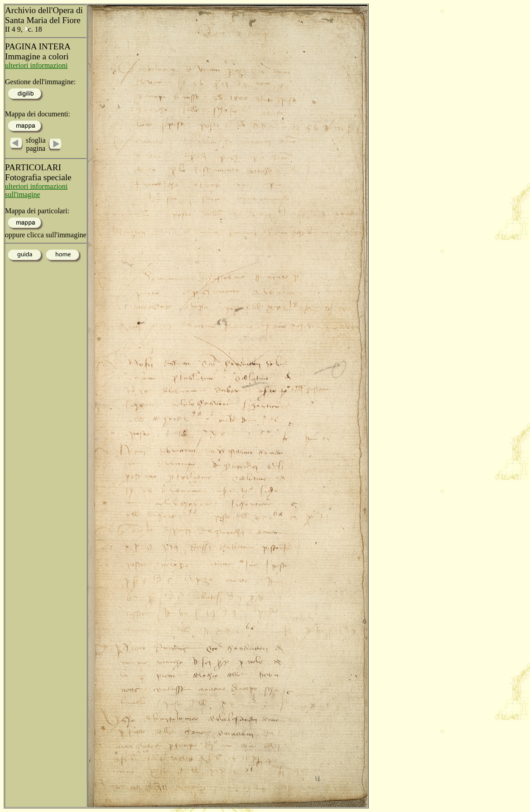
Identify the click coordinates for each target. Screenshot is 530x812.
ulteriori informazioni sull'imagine (36, 190)
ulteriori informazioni (36, 65)
